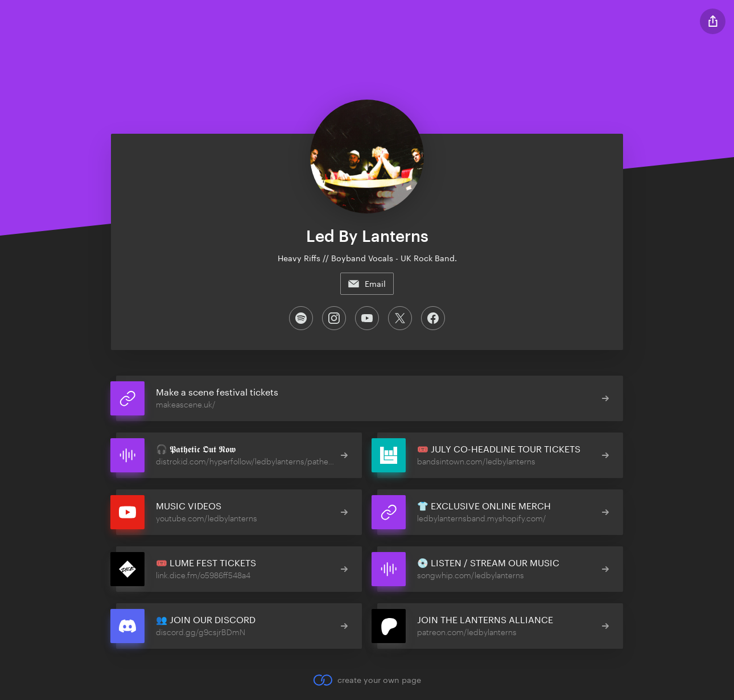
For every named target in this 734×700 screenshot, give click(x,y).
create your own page (367, 680)
